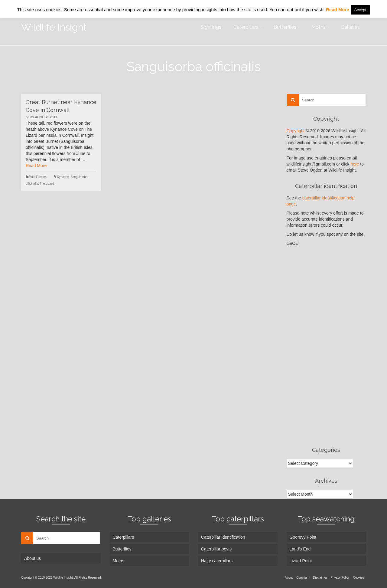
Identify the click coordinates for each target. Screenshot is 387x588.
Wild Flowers (38, 177)
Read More (36, 166)
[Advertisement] (326, 346)
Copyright (296, 131)
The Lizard (47, 184)
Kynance (63, 177)
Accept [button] (360, 10)
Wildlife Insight (54, 27)
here (355, 164)
